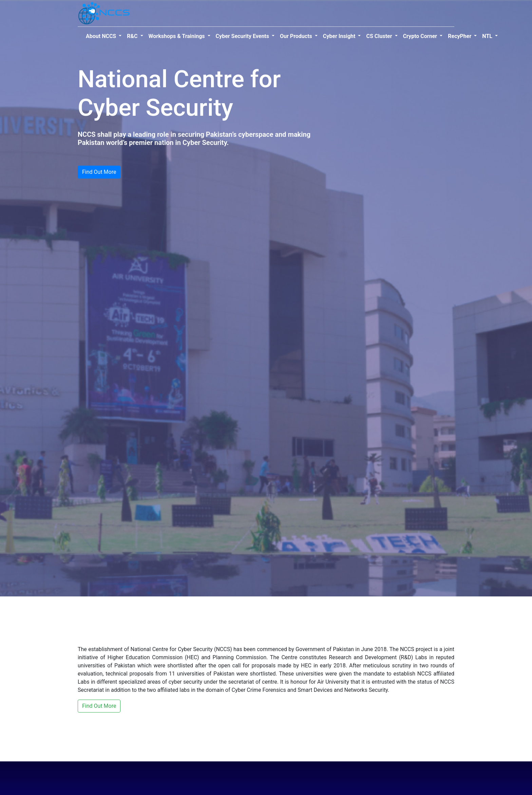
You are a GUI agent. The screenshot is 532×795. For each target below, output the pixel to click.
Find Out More (99, 172)
